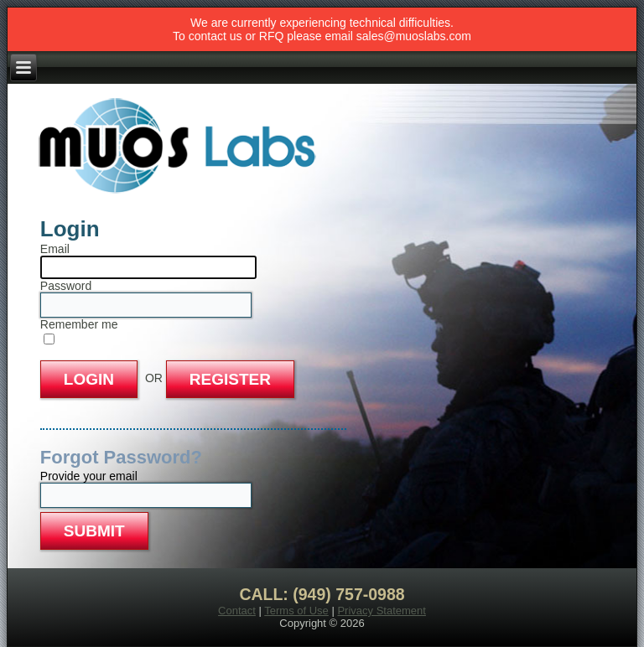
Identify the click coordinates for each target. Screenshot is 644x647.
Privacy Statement (382, 611)
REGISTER (230, 379)
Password (66, 286)
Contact (237, 611)
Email (55, 249)
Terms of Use (296, 611)
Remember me (79, 324)
